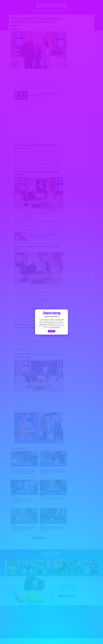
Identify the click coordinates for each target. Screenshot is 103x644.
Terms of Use (60, 319)
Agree (52, 331)
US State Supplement (54, 328)
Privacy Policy (43, 324)
